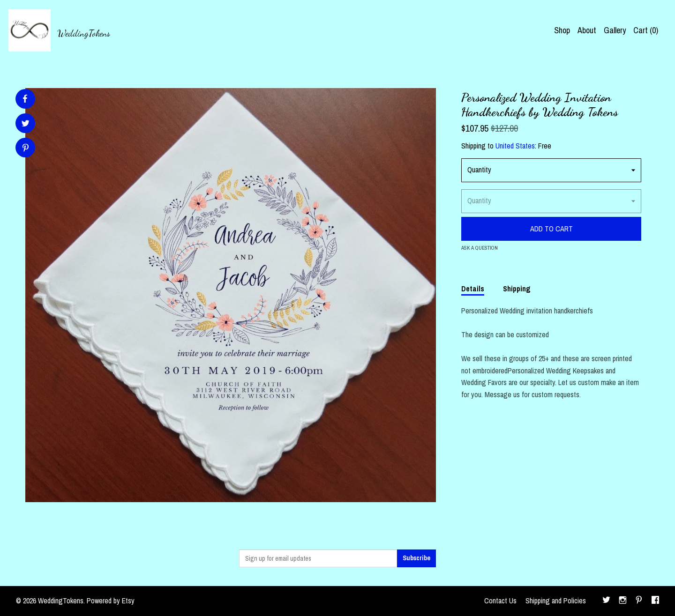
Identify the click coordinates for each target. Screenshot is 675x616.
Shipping (517, 289)
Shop (562, 30)
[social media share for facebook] (25, 99)
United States (515, 146)
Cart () (646, 30)
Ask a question (480, 248)
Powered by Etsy (111, 601)
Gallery (615, 30)
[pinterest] (639, 601)
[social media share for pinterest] (26, 149)
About (587, 30)
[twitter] (606, 601)
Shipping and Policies (556, 601)
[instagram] (623, 601)
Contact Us (500, 601)
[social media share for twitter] (26, 124)
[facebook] (655, 601)
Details (473, 289)
